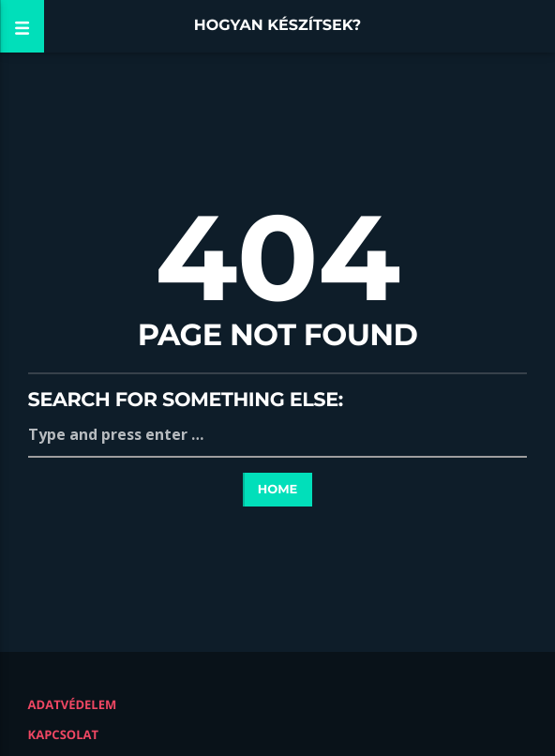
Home (278, 490)
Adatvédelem (73, 704)
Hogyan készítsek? (278, 26)
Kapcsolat (63, 734)
